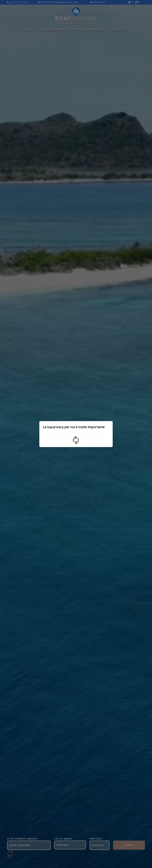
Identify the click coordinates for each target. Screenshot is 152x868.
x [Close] (108, 428)
